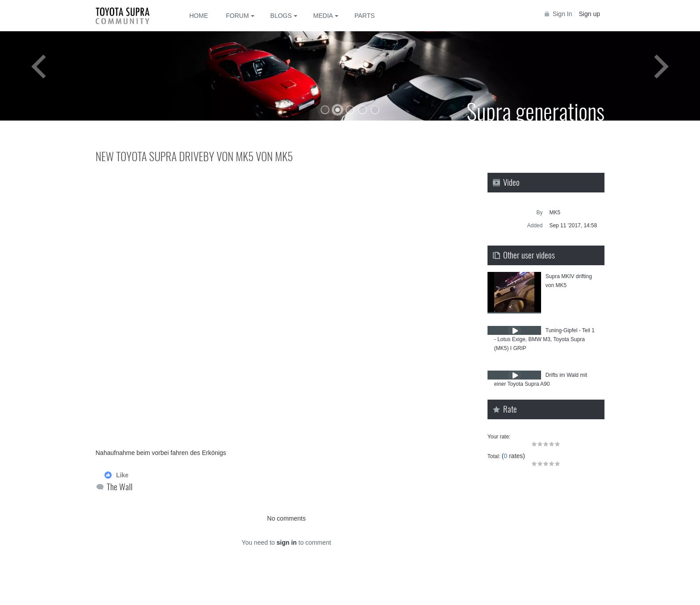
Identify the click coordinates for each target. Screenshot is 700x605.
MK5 (555, 213)
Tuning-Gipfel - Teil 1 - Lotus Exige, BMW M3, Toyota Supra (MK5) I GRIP (544, 339)
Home (199, 16)
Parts (365, 16)
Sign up (590, 14)
